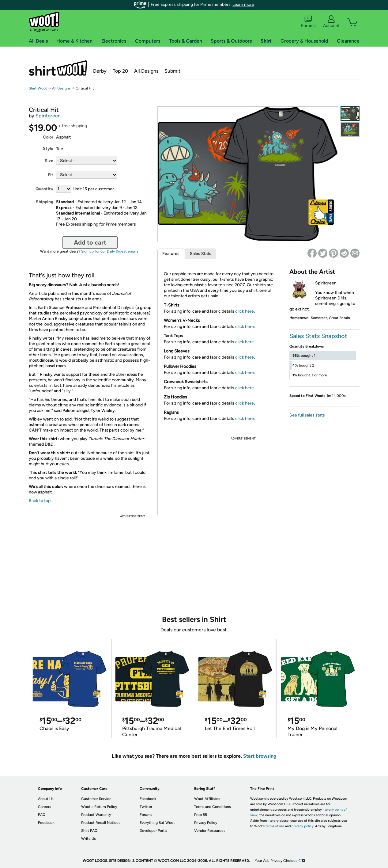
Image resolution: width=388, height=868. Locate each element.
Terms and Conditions (213, 807)
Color (48, 137)
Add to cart (90, 242)
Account (331, 22)
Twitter (146, 807)
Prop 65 (201, 815)
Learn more (243, 4)
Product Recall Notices (101, 823)
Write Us (89, 839)
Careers (45, 807)
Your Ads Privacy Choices (276, 861)
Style (48, 148)
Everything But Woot (157, 823)
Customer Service (96, 799)
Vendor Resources (210, 831)
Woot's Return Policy (99, 807)
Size (49, 161)
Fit (51, 175)
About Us (46, 799)
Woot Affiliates (207, 799)
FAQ (42, 815)
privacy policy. (303, 826)
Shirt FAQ (89, 831)
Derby (100, 71)
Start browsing (260, 756)
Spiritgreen (48, 116)
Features (171, 254)
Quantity (44, 189)
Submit (172, 71)
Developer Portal (154, 831)
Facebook (148, 799)
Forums (308, 22)
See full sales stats (307, 415)
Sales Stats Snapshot (318, 336)
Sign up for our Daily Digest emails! (110, 251)
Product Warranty (96, 815)
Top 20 (120, 71)
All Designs (146, 71)
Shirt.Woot (58, 68)
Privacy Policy (206, 823)
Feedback (46, 823)
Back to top (40, 501)
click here (245, 311)
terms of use (275, 826)
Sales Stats (201, 254)
